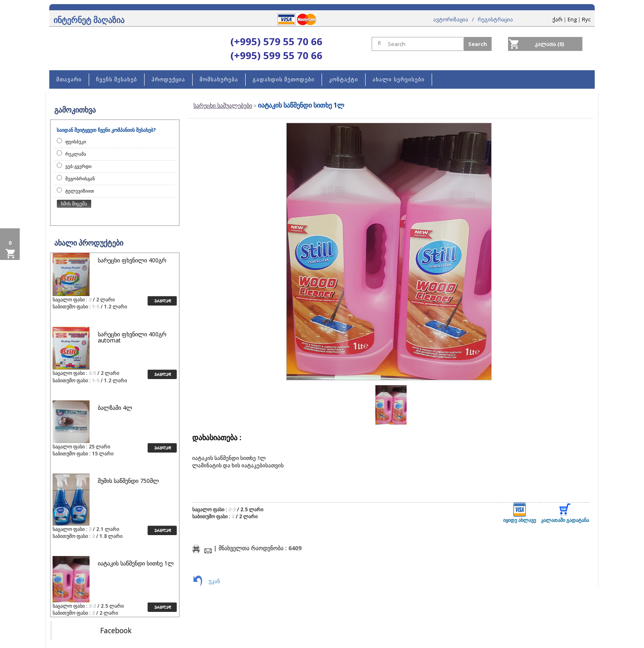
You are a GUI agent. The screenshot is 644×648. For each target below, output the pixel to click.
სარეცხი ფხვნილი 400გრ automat (132, 337)
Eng (572, 19)
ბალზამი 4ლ (115, 408)
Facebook (116, 630)
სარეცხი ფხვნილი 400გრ (132, 260)
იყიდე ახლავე (520, 513)
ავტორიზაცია (451, 19)
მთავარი (69, 79)
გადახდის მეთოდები (284, 79)
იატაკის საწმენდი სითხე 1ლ (136, 563)
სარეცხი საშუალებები (223, 105)
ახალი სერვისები (398, 79)
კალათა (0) (549, 44)
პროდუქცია (168, 79)
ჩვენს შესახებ (117, 79)
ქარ (557, 19)
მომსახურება (219, 79)
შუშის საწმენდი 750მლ (128, 481)
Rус (586, 19)
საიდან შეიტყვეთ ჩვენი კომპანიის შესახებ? (106, 130)
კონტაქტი (344, 79)
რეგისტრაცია (495, 19)
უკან (214, 581)
